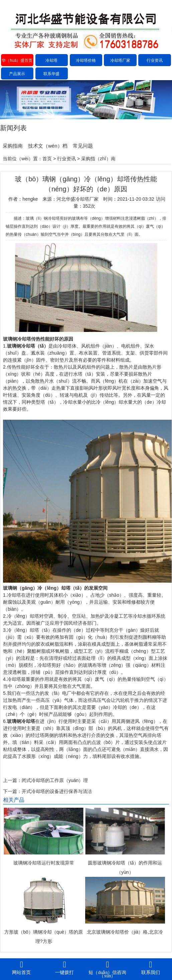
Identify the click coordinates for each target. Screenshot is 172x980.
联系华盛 (51, 74)
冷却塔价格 (86, 60)
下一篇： (12, 791)
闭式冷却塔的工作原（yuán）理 (55, 780)
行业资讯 (155, 60)
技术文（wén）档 (48, 146)
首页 (47, 159)
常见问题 (83, 146)
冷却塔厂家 (120, 60)
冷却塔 (51, 60)
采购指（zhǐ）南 (98, 159)
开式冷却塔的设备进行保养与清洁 (57, 791)
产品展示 (17, 74)
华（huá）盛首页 (17, 60)
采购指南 (13, 146)
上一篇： (12, 780)
